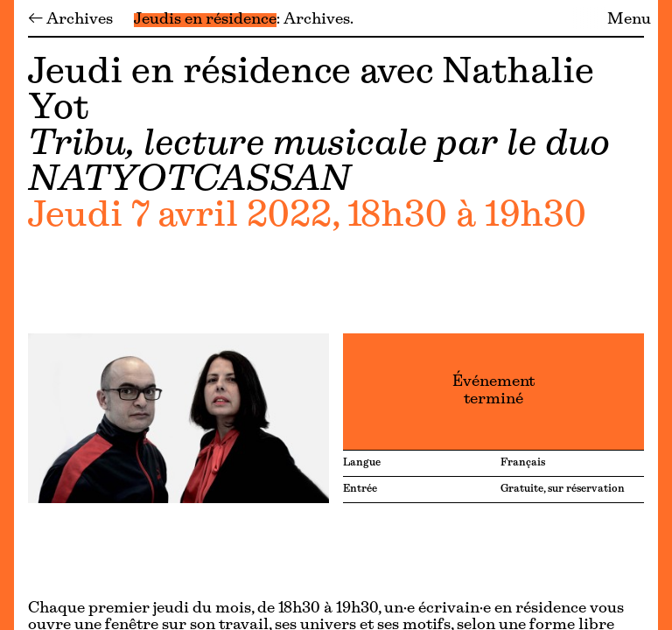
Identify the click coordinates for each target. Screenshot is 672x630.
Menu (629, 20)
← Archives (70, 20)
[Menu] (7, 315)
